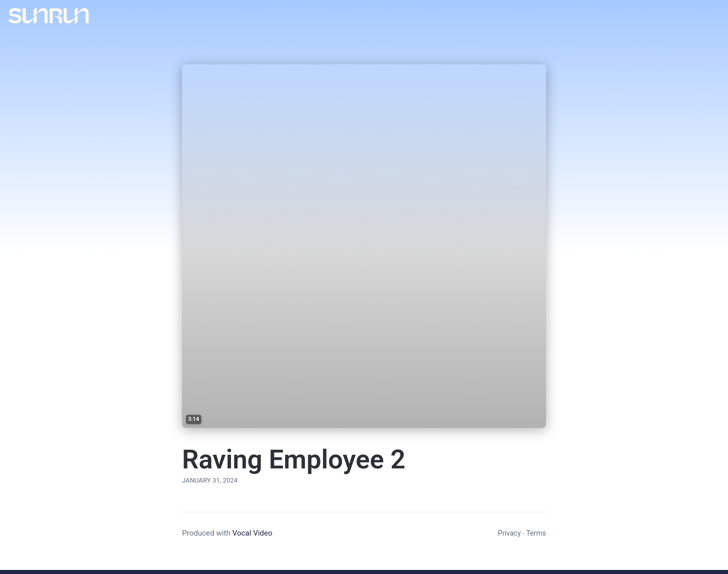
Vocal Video (252, 533)
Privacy (509, 533)
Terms (536, 533)
